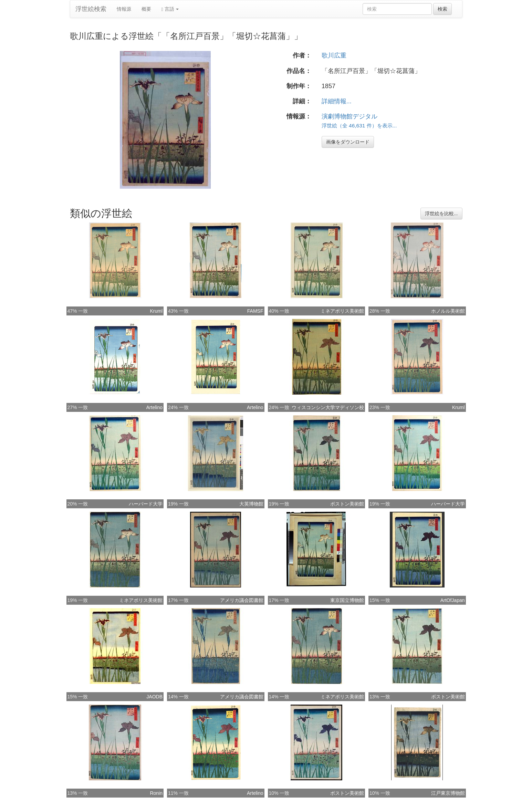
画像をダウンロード (348, 142)
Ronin (156, 793)
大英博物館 (251, 504)
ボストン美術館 (347, 504)
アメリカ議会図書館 (242, 600)
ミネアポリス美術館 (342, 311)
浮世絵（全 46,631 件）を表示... (359, 126)
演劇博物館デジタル (350, 116)
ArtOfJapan (453, 600)
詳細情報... (337, 101)
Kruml (156, 311)
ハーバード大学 (146, 504)
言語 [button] (170, 9)
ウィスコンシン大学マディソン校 (328, 407)
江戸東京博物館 (448, 793)
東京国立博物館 (347, 600)
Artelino (154, 407)
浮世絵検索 (91, 9)
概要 (146, 9)
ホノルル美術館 (448, 311)
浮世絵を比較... (441, 214)
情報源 (124, 9)
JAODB (154, 697)
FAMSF (255, 311)
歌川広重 (334, 55)
